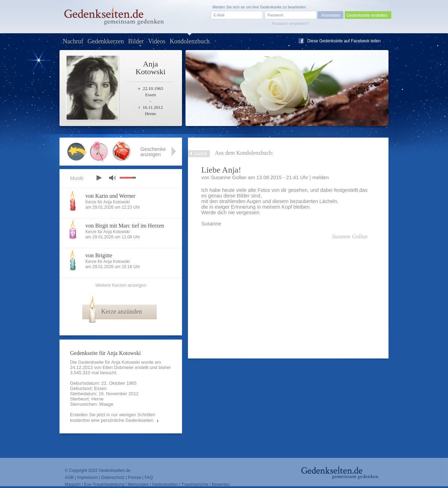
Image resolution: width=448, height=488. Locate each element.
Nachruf (73, 41)
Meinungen (138, 484)
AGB (69, 477)
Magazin (73, 484)
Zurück (201, 154)
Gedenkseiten (165, 484)
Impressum (87, 477)
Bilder (136, 41)
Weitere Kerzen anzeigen (121, 285)
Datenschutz (113, 477)
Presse (135, 477)
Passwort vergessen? (290, 23)
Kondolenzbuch (190, 41)
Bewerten (221, 484)
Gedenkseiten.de (115, 470)
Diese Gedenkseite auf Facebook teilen (344, 41)
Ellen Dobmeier (118, 367)
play (99, 178)
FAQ (149, 477)
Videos (157, 41)
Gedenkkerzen (106, 41)
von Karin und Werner (110, 196)
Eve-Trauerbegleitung (104, 484)
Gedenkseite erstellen (367, 15)
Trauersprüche (195, 484)
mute (112, 178)
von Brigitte (99, 255)
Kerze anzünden (121, 312)
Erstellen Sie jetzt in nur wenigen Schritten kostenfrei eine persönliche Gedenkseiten (113, 417)
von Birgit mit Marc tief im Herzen (125, 226)
